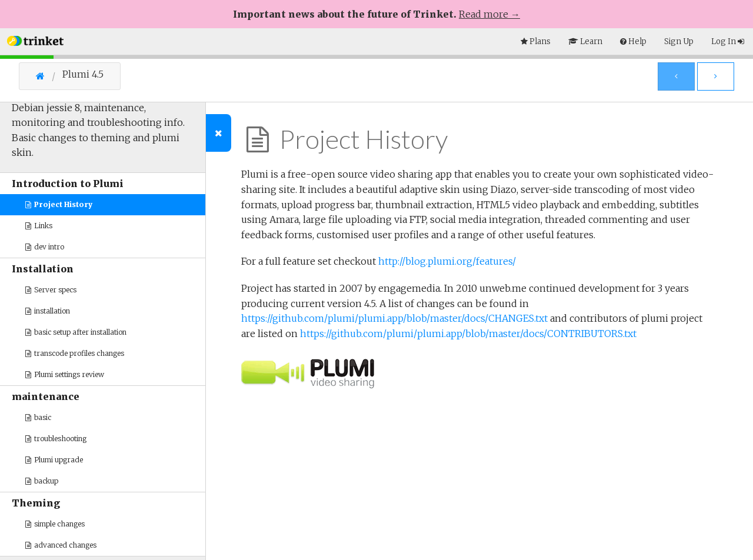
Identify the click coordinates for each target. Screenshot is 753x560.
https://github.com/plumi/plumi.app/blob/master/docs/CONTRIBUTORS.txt (468, 334)
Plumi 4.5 (83, 74)
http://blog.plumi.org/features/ (447, 261)
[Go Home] (49, 76)
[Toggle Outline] (219, 133)
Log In (728, 41)
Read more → (489, 14)
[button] (35, 40)
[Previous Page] (676, 76)
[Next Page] (716, 76)
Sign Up (679, 41)
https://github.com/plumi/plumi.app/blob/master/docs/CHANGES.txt (394, 318)
